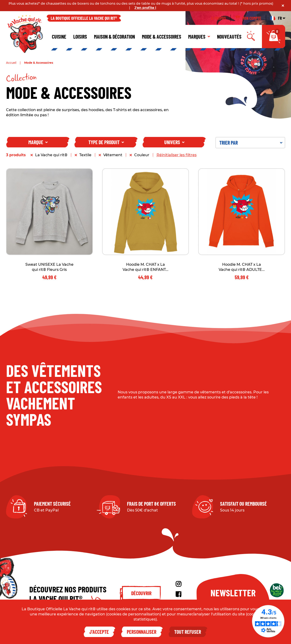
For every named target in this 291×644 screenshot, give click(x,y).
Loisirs (80, 37)
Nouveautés (229, 37)
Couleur (142, 155)
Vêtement (113, 155)
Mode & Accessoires (162, 37)
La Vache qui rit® (51, 155)
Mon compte (248, 18)
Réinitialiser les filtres (177, 155)
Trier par (251, 143)
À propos (219, 18)
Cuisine (59, 37)
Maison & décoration (114, 37)
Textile (85, 155)
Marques (199, 37)
